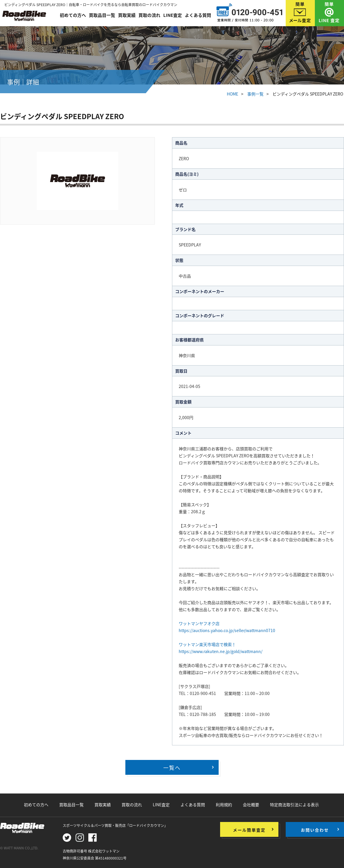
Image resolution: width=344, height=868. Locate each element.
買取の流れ (149, 15)
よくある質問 (198, 15)
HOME (232, 94)
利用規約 (224, 805)
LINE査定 (173, 15)
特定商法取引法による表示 (294, 805)
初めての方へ (73, 15)
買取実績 (127, 15)
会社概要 (251, 805)
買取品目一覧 (102, 15)
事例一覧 (255, 94)
